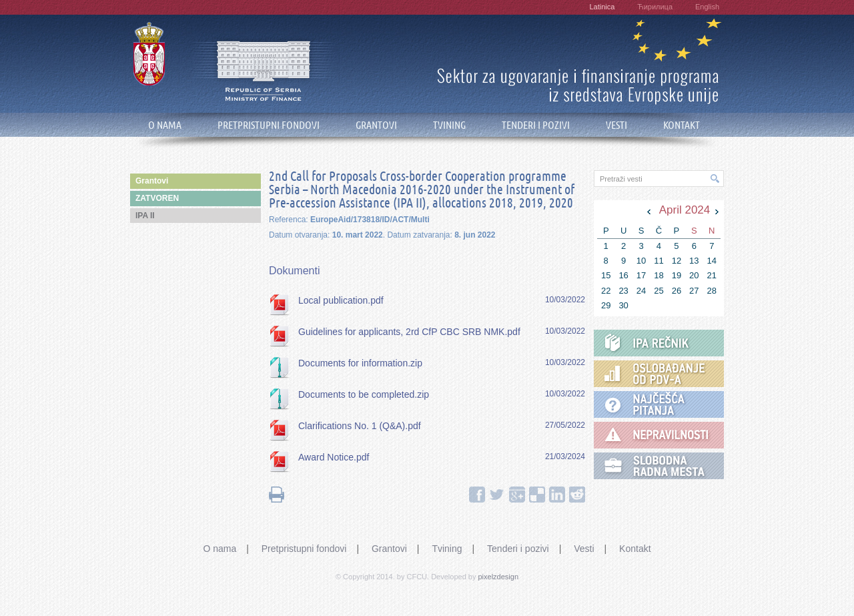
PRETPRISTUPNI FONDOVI (269, 125)
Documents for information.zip (360, 363)
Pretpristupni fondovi (304, 549)
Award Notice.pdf (334, 457)
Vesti (584, 549)
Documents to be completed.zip (364, 394)
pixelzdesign (499, 577)
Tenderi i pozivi (518, 549)
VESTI (616, 125)
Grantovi (389, 549)
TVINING (449, 125)
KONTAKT (682, 125)
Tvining (447, 549)
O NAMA (165, 125)
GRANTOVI (376, 125)
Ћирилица (655, 7)
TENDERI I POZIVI (536, 125)
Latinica (602, 7)
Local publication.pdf (341, 300)
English (707, 7)
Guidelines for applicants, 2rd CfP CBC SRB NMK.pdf (409, 332)
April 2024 (685, 210)
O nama (220, 549)
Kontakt (635, 549)
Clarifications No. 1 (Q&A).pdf (360, 426)
